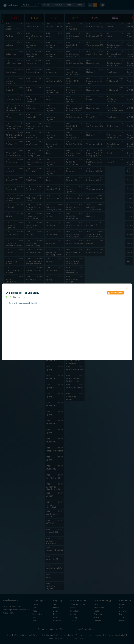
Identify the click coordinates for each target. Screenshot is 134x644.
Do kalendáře (115, 293)
